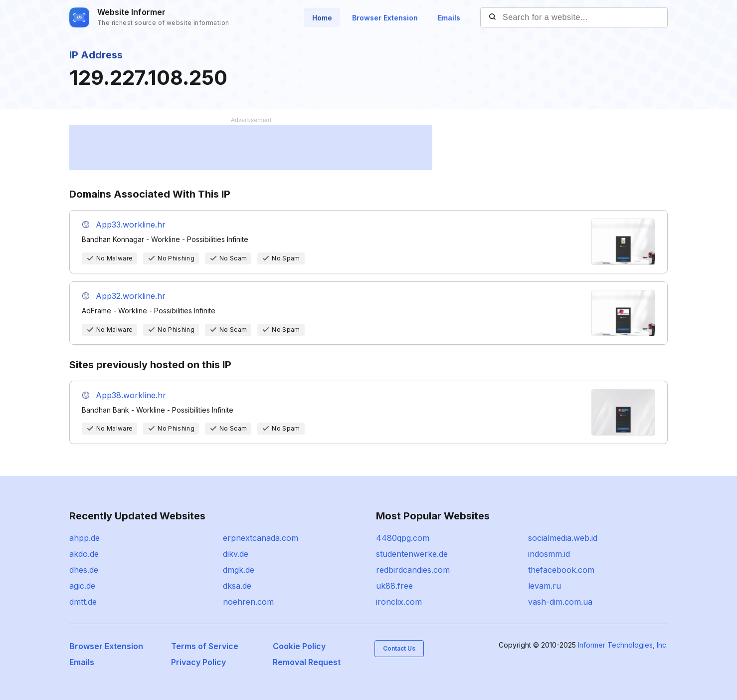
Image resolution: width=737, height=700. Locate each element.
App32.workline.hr (131, 296)
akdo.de (84, 554)
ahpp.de (85, 538)
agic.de (82, 586)
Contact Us (399, 648)
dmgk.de (239, 570)
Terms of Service (205, 646)
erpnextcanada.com (261, 538)
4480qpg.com (403, 538)
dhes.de (84, 570)
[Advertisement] (251, 148)
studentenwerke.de (412, 554)
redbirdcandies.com (413, 570)
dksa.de (237, 586)
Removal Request (307, 662)
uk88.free (394, 586)
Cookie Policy (299, 646)
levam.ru (545, 586)
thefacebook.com (561, 570)
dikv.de (236, 554)
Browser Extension (385, 18)
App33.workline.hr (131, 225)
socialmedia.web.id (563, 538)
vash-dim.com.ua (560, 602)
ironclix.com (399, 602)
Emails (449, 18)
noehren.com (248, 602)
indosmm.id (549, 554)
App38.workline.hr (131, 395)
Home (322, 18)
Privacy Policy (198, 662)
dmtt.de (83, 602)
